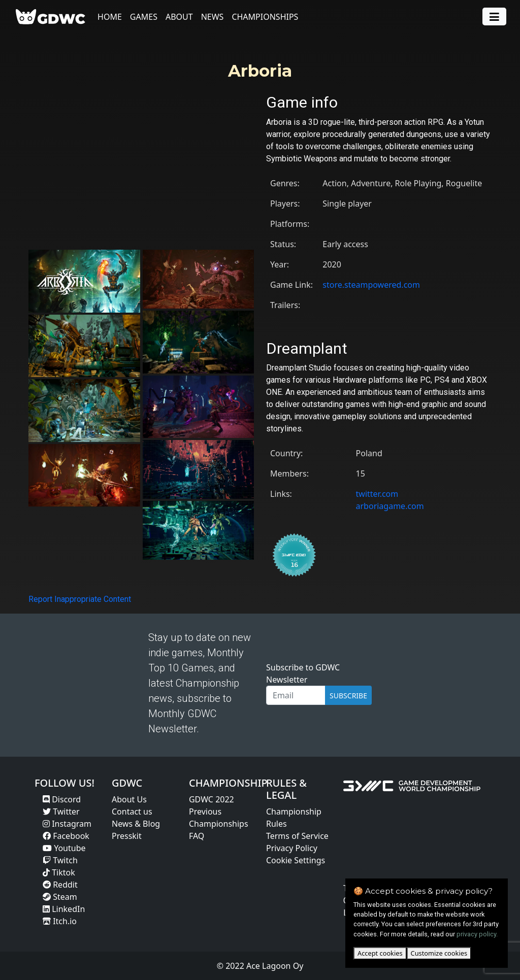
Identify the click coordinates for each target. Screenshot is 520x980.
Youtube (64, 848)
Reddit (60, 885)
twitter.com (377, 494)
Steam (60, 897)
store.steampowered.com (371, 285)
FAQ (197, 836)
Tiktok (59, 872)
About (179, 17)
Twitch (60, 860)
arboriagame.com (390, 506)
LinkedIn (64, 909)
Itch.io (60, 921)
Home (110, 17)
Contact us (132, 812)
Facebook (66, 836)
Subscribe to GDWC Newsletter (303, 673)
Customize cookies (439, 953)
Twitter (61, 812)
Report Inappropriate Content (80, 599)
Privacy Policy (292, 848)
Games (144, 17)
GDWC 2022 (212, 799)
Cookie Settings (296, 860)
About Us (129, 799)
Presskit (127, 836)
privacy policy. (477, 934)
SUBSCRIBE (348, 696)
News (213, 17)
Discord (62, 799)
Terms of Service (297, 836)
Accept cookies (380, 953)
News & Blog (136, 824)
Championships (265, 17)
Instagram (67, 824)
